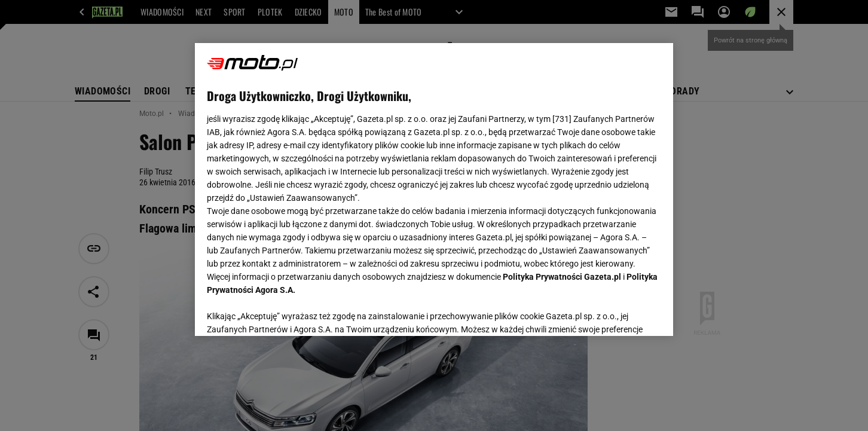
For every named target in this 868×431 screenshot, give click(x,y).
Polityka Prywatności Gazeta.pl (562, 277)
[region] (434, 189)
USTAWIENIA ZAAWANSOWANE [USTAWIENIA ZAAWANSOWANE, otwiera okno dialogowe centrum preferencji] (285, 312)
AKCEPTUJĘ (621, 313)
